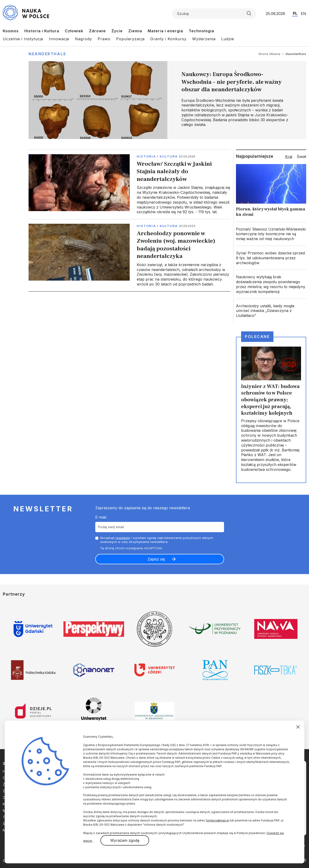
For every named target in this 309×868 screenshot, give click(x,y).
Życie (117, 31)
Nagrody (83, 39)
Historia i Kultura (42, 31)
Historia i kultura (157, 156)
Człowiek (74, 31)
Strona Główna (269, 54)
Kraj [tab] (289, 157)
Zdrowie (97, 31)
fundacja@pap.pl (217, 820)
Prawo (104, 39)
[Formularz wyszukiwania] (214, 14)
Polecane (257, 337)
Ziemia (135, 31)
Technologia (201, 31)
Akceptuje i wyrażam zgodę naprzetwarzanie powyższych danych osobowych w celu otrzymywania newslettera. (156, 540)
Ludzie (228, 39)
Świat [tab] (302, 157)
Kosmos (11, 31)
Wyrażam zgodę (125, 840)
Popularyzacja (130, 39)
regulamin (123, 538)
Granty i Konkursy (168, 39)
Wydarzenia (204, 39)
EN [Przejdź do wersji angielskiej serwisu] (303, 14)
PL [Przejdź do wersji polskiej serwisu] (295, 13)
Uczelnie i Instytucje (23, 39)
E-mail (101, 517)
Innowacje (59, 39)
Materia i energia (165, 31)
